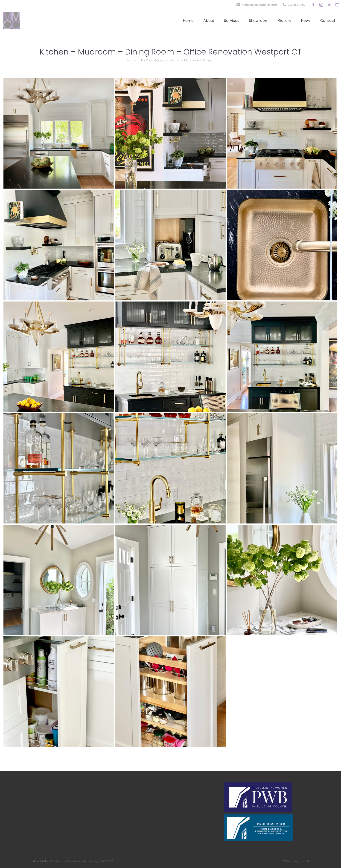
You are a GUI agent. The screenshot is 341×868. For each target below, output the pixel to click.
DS (307, 861)
